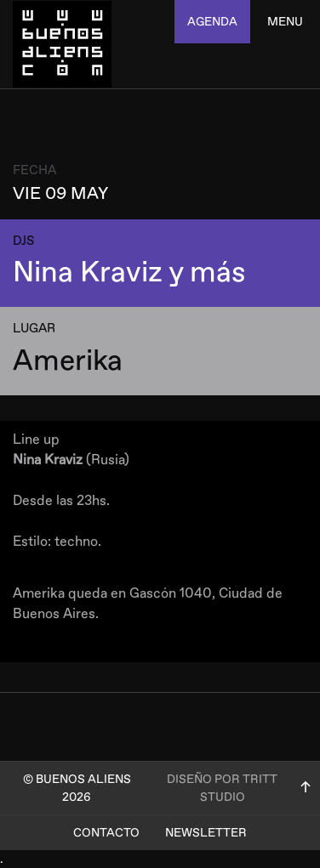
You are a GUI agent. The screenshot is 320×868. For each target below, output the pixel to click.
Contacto (106, 833)
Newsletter (206, 833)
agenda (212, 22)
